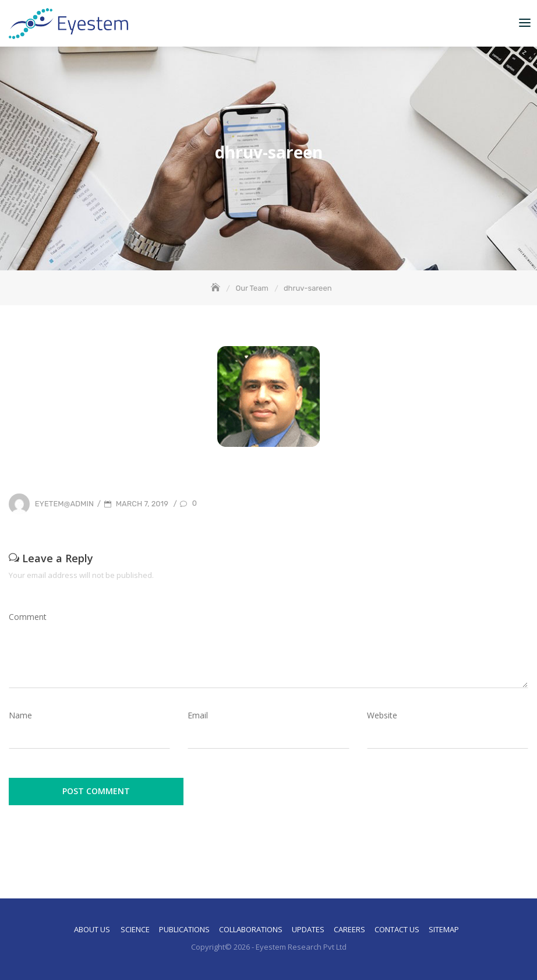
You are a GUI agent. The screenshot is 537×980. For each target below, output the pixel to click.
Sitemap (444, 929)
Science (135, 929)
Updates (308, 929)
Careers (349, 929)
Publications (184, 929)
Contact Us (397, 929)
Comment (28, 617)
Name (20, 715)
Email (198, 715)
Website (382, 715)
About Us (92, 929)
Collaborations (251, 929)
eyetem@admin (64, 504)
